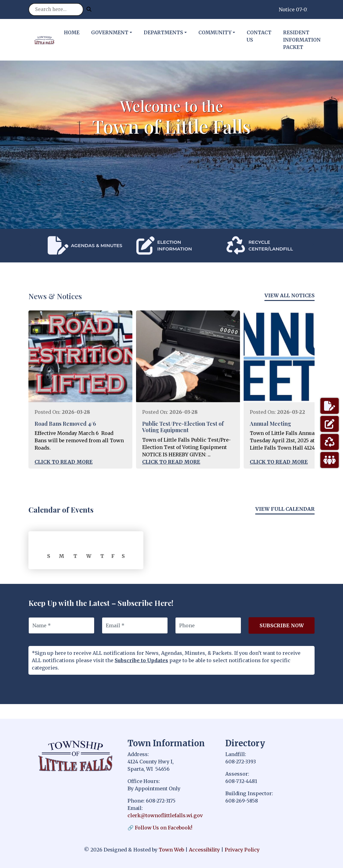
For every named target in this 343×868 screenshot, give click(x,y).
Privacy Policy (242, 850)
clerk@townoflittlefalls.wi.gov (165, 815)
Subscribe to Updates (141, 660)
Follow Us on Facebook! (164, 828)
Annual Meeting (270, 424)
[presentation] (31, 245)
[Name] (61, 625)
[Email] (135, 625)
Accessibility (204, 850)
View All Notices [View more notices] (290, 295)
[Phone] (208, 625)
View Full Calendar (285, 509)
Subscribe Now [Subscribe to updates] (282, 625)
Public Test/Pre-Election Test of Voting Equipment (183, 427)
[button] (115, 32)
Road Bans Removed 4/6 (65, 424)
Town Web (171, 850)
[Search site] (56, 9)
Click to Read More (64, 462)
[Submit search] (89, 9)
